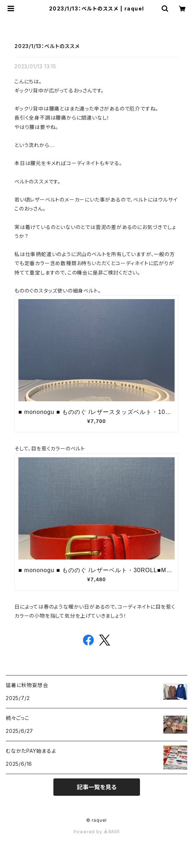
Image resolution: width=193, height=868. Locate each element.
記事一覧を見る (97, 787)
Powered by (97, 832)
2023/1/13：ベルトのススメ (47, 46)
